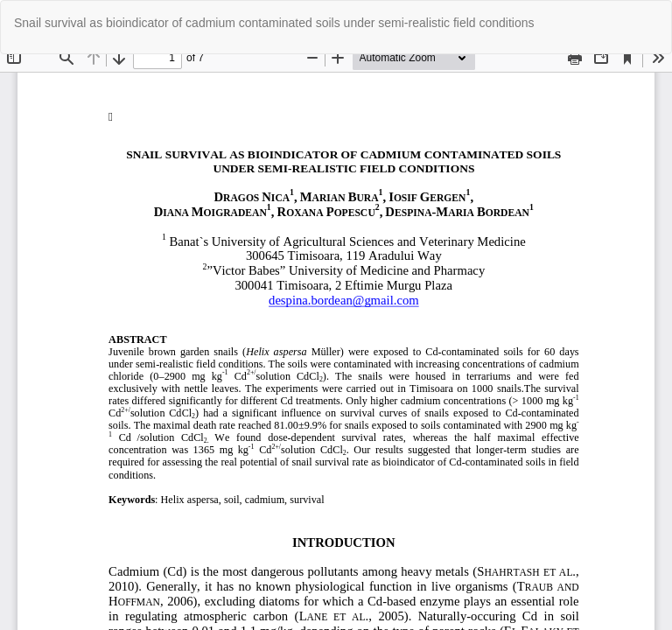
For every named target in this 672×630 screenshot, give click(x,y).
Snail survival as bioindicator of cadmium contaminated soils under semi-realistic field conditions (274, 23)
